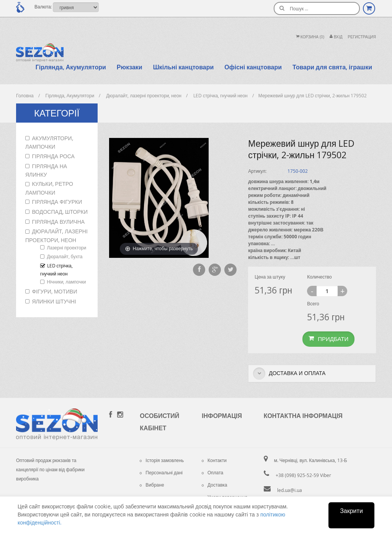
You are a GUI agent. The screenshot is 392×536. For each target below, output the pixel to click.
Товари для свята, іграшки (332, 67)
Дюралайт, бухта (65, 256)
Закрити (351, 511)
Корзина (310, 37)
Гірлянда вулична (59, 222)
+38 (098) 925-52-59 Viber (303, 475)
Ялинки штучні (54, 301)
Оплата (212, 472)
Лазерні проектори (67, 248)
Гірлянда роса (53, 156)
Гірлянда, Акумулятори (71, 67)
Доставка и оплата (289, 374)
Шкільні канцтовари (184, 67)
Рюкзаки (130, 67)
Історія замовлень (162, 460)
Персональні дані (161, 472)
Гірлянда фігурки (57, 202)
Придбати (328, 339)
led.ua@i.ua (290, 490)
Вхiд (336, 37)
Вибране (152, 485)
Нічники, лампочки (67, 282)
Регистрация (362, 37)
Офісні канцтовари (253, 67)
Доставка (215, 485)
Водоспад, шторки (60, 212)
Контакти (214, 460)
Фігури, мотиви (55, 291)
